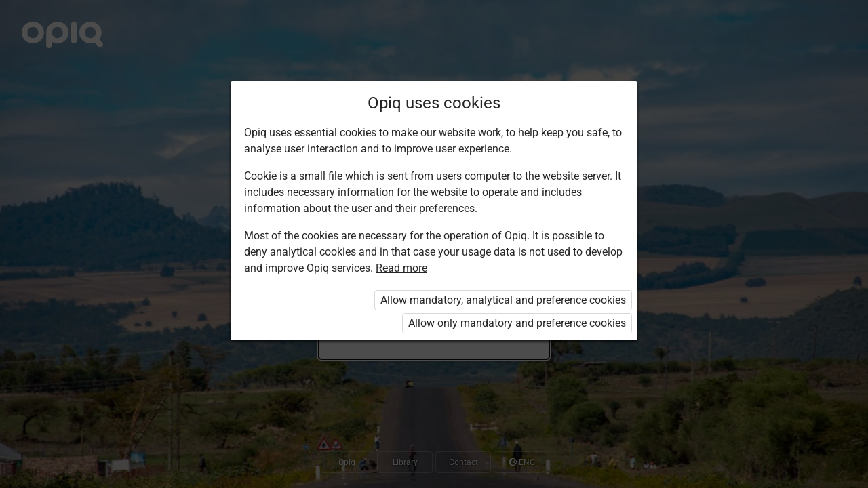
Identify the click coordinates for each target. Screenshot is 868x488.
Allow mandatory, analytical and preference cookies (503, 300)
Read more (401, 268)
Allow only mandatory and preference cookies (517, 323)
